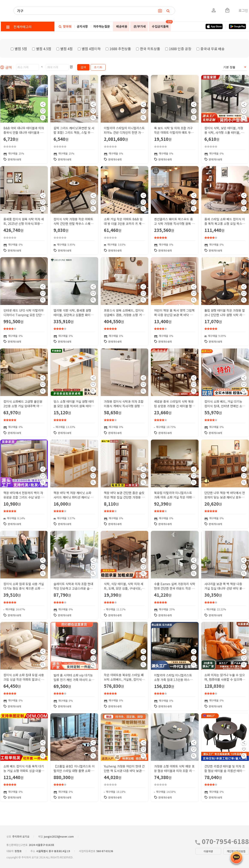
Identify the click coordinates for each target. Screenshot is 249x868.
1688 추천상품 (118, 49)
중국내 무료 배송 (211, 49)
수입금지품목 (160, 26)
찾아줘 (65, 26)
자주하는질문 (102, 26)
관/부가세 (140, 26)
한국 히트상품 (148, 49)
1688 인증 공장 (178, 49)
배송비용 (122, 26)
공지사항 (82, 26)
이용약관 (208, 851)
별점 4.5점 (42, 49)
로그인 (243, 10)
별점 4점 (64, 49)
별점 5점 (19, 49)
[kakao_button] (236, 857)
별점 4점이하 (89, 49)
